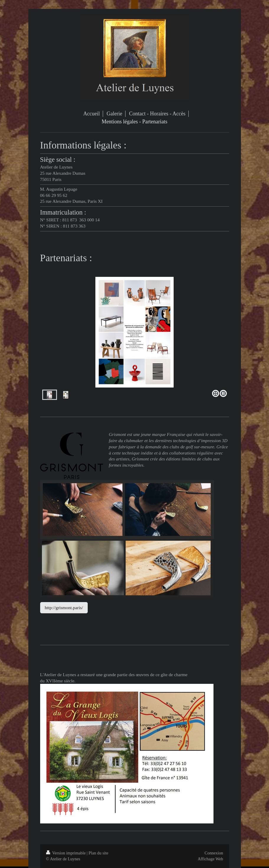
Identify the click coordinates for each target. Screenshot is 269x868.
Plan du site (98, 853)
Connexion (214, 853)
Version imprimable (66, 853)
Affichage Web (210, 859)
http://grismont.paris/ (64, 608)
